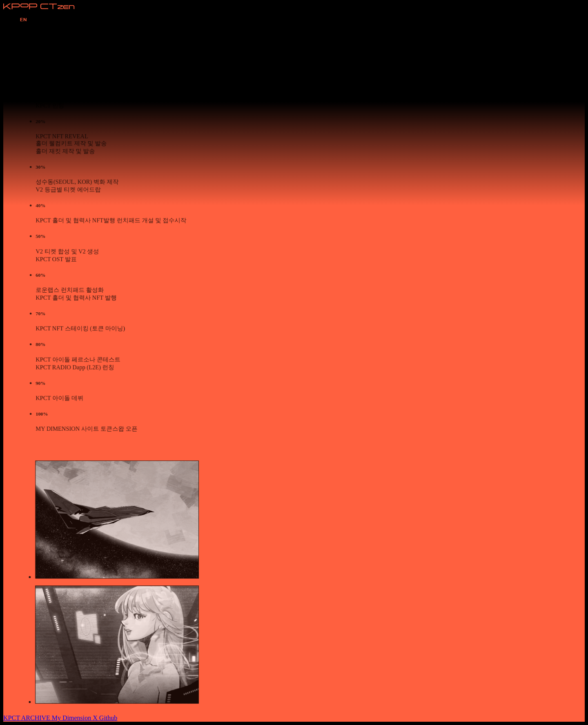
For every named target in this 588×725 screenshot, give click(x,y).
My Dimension (72, 718)
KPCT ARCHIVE (28, 718)
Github (108, 718)
